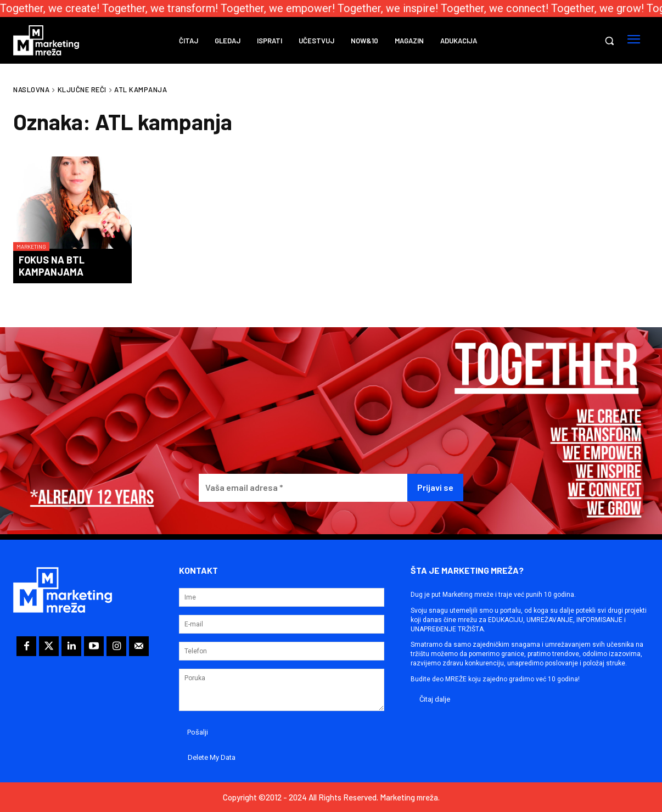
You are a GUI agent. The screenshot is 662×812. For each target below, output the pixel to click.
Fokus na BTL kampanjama (52, 266)
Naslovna (31, 89)
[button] (609, 41)
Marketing (31, 247)
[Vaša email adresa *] (303, 488)
